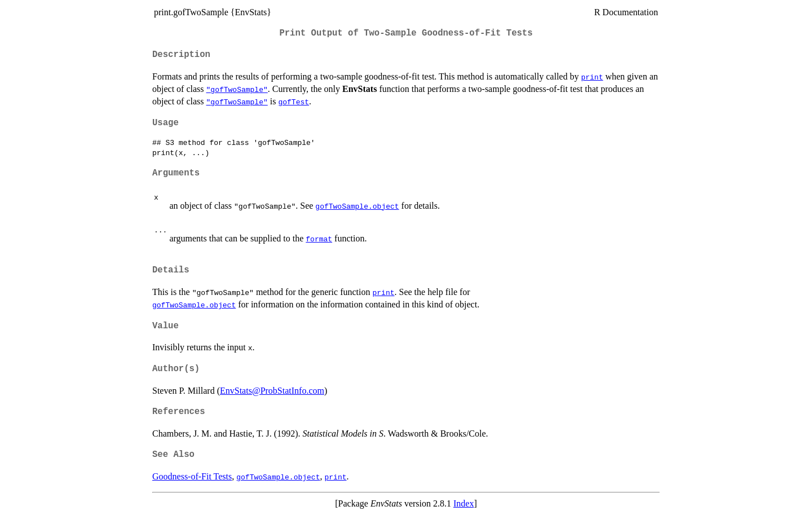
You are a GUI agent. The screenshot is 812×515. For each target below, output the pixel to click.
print (592, 77)
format (319, 239)
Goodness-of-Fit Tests (192, 476)
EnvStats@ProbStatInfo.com (272, 391)
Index (464, 503)
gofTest (294, 102)
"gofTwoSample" (237, 89)
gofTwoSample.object (357, 206)
